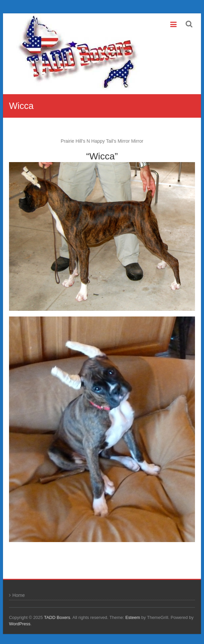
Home (19, 595)
